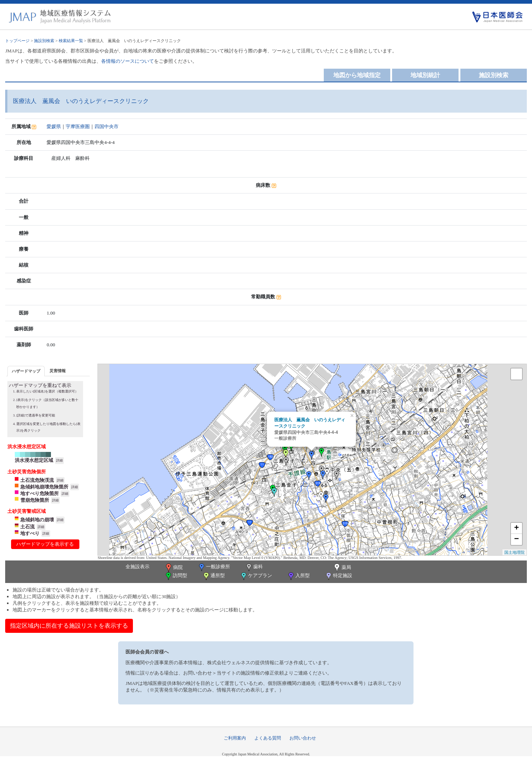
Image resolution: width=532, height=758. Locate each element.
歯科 (254, 567)
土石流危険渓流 (37, 480)
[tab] (26, 371)
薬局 (342, 568)
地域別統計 (425, 75)
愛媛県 (54, 126)
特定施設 (338, 576)
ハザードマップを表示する (45, 544)
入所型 (298, 576)
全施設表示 (138, 567)
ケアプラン (256, 576)
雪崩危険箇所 (35, 500)
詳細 (59, 460)
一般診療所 (214, 567)
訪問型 (176, 576)
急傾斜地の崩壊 (37, 520)
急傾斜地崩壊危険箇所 (44, 487)
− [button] (516, 539)
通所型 (213, 576)
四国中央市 (107, 126)
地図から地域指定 (357, 75)
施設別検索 (44, 41)
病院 (174, 568)
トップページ (17, 41)
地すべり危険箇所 (40, 493)
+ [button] (516, 528)
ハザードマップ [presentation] (26, 371)
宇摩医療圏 (78, 126)
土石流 (28, 527)
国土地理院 (514, 552)
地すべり (30, 533)
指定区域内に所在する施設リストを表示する (69, 626)
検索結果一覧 (71, 41)
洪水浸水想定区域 (34, 460)
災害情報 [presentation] (58, 371)
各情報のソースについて (128, 61)
